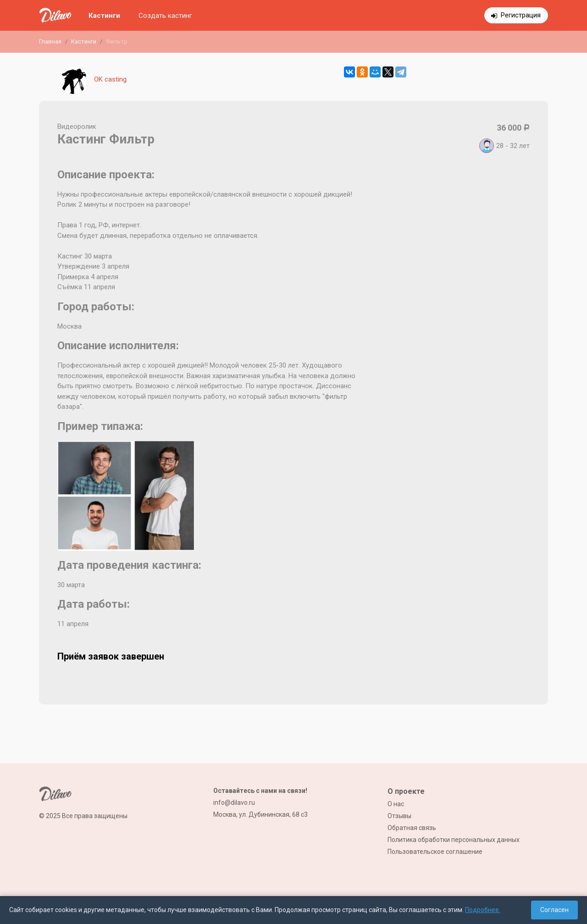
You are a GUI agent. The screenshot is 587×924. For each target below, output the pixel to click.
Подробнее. (483, 910)
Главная (50, 41)
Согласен (554, 910)
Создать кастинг (165, 16)
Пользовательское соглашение (435, 852)
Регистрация (521, 15)
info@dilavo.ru (234, 803)
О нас (396, 804)
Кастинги (104, 16)
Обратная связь (412, 828)
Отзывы (399, 816)
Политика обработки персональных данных (454, 840)
